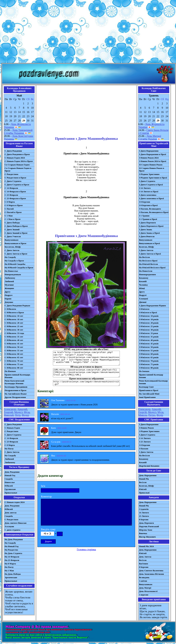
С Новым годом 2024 (15, 502)
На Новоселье (11, 271)
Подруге (9, 295)
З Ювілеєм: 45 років (149, 344)
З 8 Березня (144, 202)
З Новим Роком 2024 (149, 158)
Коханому (144, 278)
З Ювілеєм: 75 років (149, 364)
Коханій (143, 281)
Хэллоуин (9, 526)
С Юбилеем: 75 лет (14, 364)
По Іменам (144, 371)
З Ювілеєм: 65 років (149, 357)
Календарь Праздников (16, 387)
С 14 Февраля (11, 188)
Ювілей (143, 489)
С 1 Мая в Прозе (13, 219)
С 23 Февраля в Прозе (15, 198)
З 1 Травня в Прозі (148, 219)
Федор (25, 415)
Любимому (10, 278)
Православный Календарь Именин (17, 376)
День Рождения (12, 472)
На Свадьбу (10, 257)
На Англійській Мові (149, 394)
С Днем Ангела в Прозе (16, 254)
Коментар (46, 496)
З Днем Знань (146, 230)
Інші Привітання (147, 397)
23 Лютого (144, 516)
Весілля (143, 482)
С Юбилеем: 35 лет (14, 337)
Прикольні (144, 493)
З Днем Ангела (146, 250)
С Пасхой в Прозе (13, 212)
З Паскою (144, 449)
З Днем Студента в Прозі (151, 185)
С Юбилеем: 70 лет (14, 361)
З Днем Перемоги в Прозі (151, 226)
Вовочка (143, 533)
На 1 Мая (9, 571)
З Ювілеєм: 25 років (149, 326)
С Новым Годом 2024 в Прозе (19, 161)
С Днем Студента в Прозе (17, 185)
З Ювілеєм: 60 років (149, 354)
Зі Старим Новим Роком (151, 165)
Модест (18, 412)
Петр (18, 415)
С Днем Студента (13, 181)
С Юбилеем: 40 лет (14, 340)
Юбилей (9, 486)
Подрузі (143, 295)
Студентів (144, 509)
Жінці (142, 288)
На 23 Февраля (12, 560)
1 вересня (144, 595)
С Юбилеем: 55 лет (14, 350)
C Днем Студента (13, 435)
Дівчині (143, 302)
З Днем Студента (147, 181)
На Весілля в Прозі (148, 261)
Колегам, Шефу (146, 247)
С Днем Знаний (12, 230)
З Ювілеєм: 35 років (149, 337)
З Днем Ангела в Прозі (150, 254)
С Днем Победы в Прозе (16, 226)
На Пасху (9, 449)
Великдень (144, 577)
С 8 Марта (10, 202)
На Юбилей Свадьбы (15, 264)
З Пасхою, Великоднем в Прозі (154, 212)
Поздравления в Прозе (15, 390)
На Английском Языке (16, 394)
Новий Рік (144, 479)
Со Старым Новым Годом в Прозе (18, 169)
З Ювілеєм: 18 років (149, 319)
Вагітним (143, 564)
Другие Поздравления (15, 397)
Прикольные (11, 493)
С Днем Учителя (13, 236)
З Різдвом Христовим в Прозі (153, 178)
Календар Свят (146, 387)
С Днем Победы (12, 223)
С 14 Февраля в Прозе (15, 191)
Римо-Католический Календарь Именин (14, 382)
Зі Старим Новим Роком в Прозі (152, 169)
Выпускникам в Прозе (15, 243)
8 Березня (144, 519)
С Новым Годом (12, 428)
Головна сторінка (86, 549)
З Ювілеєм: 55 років (149, 350)
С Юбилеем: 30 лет (14, 330)
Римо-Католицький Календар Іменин (153, 382)
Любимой (9, 281)
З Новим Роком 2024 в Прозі (153, 161)
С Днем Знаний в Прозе (16, 233)
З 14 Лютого (145, 188)
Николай (9, 415)
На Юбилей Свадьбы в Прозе (19, 268)
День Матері (145, 588)
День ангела (11, 513)
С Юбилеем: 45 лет (14, 344)
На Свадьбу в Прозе (14, 261)
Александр (10, 409)
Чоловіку (143, 285)
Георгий (8, 412)
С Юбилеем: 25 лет (14, 326)
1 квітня (143, 581)
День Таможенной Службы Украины (18, 132)
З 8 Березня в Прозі (148, 205)
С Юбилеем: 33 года (14, 333)
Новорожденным (13, 274)
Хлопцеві (143, 299)
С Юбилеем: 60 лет (14, 354)
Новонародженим (147, 274)
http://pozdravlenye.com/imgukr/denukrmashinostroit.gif (86, 383)
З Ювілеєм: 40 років (149, 340)
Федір (160, 415)
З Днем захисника (148, 195)
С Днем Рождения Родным (17, 306)
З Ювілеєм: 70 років (149, 361)
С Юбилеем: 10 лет (14, 316)
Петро (152, 415)
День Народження (148, 475)
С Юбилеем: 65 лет (14, 357)
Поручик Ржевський (149, 526)
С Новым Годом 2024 (15, 158)
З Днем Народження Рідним (152, 306)
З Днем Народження (149, 151)
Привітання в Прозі (149, 390)
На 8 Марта (10, 564)
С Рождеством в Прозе (15, 178)
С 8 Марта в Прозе (14, 205)
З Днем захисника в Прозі (151, 198)
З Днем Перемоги (147, 223)
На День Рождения (14, 539)
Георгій (142, 412)
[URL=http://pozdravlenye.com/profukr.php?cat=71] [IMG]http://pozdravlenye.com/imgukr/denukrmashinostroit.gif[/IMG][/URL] (86, 373)
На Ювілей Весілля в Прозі (152, 268)
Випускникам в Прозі (149, 243)
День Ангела (145, 557)
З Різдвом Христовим (149, 174)
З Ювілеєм (144, 309)
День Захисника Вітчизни (151, 574)
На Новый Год (12, 546)
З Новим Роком (146, 428)
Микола (143, 415)
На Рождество (11, 550)
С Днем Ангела (12, 250)
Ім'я (43, 486)
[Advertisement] (87, 32)
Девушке (9, 302)
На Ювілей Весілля (148, 264)
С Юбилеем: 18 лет (14, 319)
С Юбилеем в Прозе (14, 312)
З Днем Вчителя (147, 236)
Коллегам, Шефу (13, 247)
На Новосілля (146, 271)
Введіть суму (48, 529)
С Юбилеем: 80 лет (14, 368)
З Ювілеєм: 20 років (149, 323)
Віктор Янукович (147, 537)
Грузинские (10, 489)
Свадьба (9, 479)
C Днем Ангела (12, 452)
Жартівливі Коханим (149, 466)
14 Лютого (144, 513)
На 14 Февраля (12, 557)
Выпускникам (11, 240)
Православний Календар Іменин (151, 376)
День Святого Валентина (151, 571)
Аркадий (22, 409)
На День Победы (13, 574)
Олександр (144, 409)
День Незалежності (148, 591)
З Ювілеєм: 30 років (149, 330)
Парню (8, 299)
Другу (7, 292)
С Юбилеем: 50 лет (14, 347)
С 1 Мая (9, 216)
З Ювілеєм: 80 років (149, 368)
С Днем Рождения (13, 151)
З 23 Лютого (145, 442)
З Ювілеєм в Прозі (148, 312)
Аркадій (156, 409)
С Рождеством (11, 174)
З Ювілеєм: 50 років (149, 347)
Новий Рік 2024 (146, 546)
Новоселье (10, 482)
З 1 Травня (144, 216)
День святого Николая (15, 523)
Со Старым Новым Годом (17, 165)
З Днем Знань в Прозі (149, 233)
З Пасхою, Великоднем (150, 209)
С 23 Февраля (11, 195)
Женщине (9, 288)
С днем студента (12, 530)
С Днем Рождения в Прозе (17, 154)
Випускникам (146, 240)
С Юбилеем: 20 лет (14, 323)
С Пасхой (9, 209)
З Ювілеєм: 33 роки (148, 333)
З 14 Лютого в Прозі (149, 191)
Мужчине (9, 285)
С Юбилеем (10, 309)
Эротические (11, 577)
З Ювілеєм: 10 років (149, 316)
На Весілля (144, 257)
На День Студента (13, 553)
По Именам (10, 371)
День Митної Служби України (150, 138)
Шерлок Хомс (146, 530)
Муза (27, 412)
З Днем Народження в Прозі (152, 154)
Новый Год (10, 475)
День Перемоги (146, 523)
